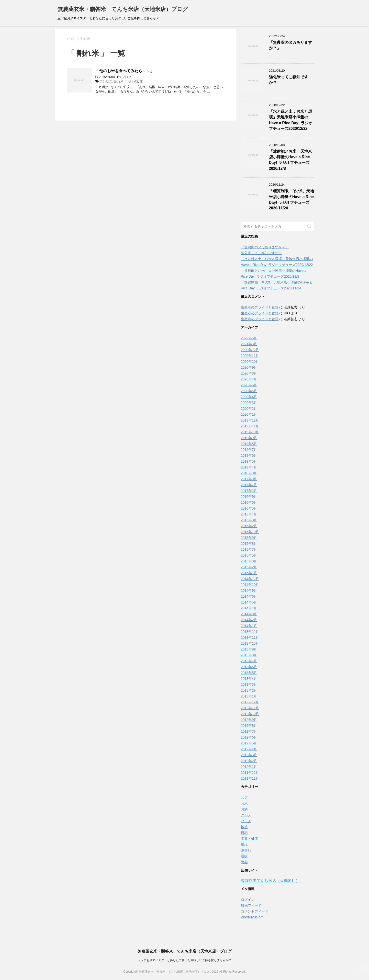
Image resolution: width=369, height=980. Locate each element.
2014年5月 (249, 602)
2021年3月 (249, 344)
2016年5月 (249, 508)
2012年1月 (249, 767)
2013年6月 (249, 667)
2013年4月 (249, 679)
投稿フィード (251, 905)
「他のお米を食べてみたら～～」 (125, 71)
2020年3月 (249, 403)
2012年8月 (249, 726)
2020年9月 (249, 367)
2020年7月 (249, 379)
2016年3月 (249, 520)
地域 (244, 827)
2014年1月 (249, 626)
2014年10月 (250, 585)
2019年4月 (249, 467)
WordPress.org (252, 917)
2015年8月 (249, 544)
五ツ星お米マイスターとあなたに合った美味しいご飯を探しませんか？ (185, 960)
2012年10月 (250, 714)
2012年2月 (249, 761)
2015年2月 (249, 567)
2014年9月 (249, 591)
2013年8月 (249, 655)
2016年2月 (249, 526)
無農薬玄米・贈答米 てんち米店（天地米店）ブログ (123, 9)
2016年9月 (249, 497)
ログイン (248, 900)
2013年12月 (250, 632)
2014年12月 (250, 579)
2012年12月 (250, 702)
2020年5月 (249, 391)
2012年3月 (249, 755)
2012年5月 (249, 743)
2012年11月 (250, 708)
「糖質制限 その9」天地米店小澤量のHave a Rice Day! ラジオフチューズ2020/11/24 (292, 199)
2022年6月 (249, 338)
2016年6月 (249, 502)
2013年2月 (249, 690)
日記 (244, 833)
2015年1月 (249, 573)
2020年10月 (250, 362)
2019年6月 (249, 456)
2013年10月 (250, 643)
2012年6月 (249, 737)
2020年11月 (250, 356)
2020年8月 (249, 373)
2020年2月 (249, 409)
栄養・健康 (249, 839)
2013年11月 (250, 638)
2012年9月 (249, 720)
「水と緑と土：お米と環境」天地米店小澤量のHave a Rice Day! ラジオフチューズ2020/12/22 (291, 120)
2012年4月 (249, 749)
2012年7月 (249, 731)
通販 (244, 856)
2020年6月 (249, 385)
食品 (244, 862)
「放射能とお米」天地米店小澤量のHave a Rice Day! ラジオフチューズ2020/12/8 (291, 160)
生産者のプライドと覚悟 (260, 307)
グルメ (246, 815)
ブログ (127, 77)
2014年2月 (249, 620)
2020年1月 (249, 414)
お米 (244, 803)
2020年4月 (249, 397)
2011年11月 (250, 778)
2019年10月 (250, 432)
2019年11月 (250, 426)
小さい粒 (132, 81)
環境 (244, 844)
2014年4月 (249, 608)
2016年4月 (249, 514)
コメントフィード (255, 911)
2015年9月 (249, 538)
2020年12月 (250, 350)
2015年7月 (249, 549)
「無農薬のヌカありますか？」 (265, 247)
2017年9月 (249, 479)
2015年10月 (250, 532)
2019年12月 (250, 420)
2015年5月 (249, 555)
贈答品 (246, 850)
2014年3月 (249, 614)
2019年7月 (249, 450)
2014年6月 (249, 596)
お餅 (244, 809)
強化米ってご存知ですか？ (261, 253)
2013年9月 (249, 649)
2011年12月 (250, 773)
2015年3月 (249, 561)
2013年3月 (249, 684)
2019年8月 (249, 444)
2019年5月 (249, 461)
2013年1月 (249, 696)
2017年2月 (249, 491)
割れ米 (119, 81)
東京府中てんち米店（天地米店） (270, 881)
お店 (244, 798)
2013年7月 (249, 661)
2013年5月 (249, 673)
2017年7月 (249, 485)
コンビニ (106, 81)
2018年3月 (249, 473)
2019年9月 (249, 438)
